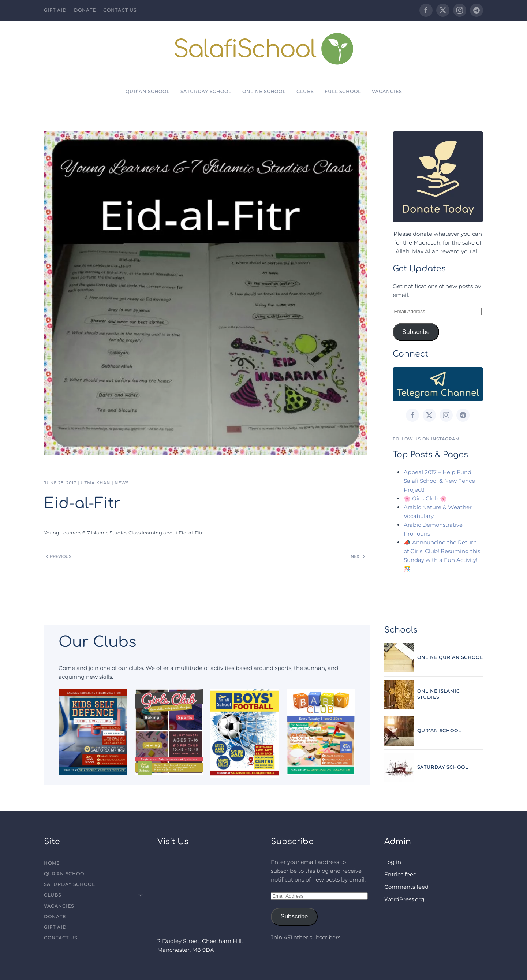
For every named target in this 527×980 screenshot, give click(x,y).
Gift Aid (55, 10)
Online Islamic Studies (439, 694)
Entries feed (401, 874)
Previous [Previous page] (59, 556)
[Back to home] (264, 49)
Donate (85, 10)
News (122, 483)
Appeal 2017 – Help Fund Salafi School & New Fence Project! (439, 481)
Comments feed (406, 887)
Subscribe (416, 332)
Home (52, 863)
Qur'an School (66, 874)
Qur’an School (147, 91)
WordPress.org (404, 899)
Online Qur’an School (450, 657)
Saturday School (206, 91)
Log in (393, 862)
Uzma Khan (95, 483)
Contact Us (120, 10)
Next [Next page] (358, 556)
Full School (343, 91)
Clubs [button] (305, 91)
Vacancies (387, 91)
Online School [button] (264, 91)
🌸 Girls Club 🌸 (425, 498)
